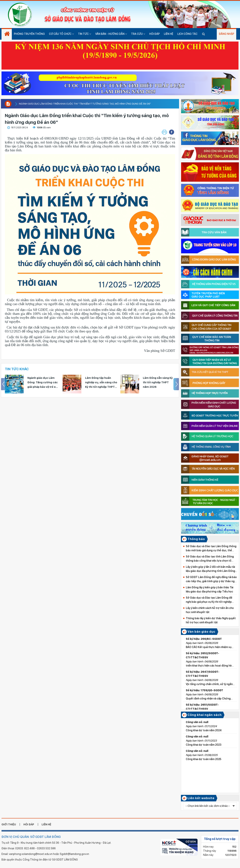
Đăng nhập (226, 34)
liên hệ (46, 824)
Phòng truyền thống (29, 34)
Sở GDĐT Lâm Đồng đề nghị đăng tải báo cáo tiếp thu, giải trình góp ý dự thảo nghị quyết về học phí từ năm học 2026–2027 (211, 579)
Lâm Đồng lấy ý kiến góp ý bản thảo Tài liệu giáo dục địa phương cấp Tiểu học (210, 589)
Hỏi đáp (154, 34)
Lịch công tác (187, 34)
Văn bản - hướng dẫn (111, 34)
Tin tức (85, 34)
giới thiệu (9, 824)
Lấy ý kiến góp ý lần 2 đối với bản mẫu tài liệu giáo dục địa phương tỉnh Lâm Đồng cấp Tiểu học (210, 569)
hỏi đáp (29, 824)
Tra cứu (138, 34)
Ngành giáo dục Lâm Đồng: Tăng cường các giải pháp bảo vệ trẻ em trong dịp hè (43, 383)
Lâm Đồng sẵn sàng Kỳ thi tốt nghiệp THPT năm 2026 (158, 382)
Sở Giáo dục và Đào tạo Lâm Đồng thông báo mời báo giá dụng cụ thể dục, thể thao (211, 549)
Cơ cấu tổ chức (61, 34)
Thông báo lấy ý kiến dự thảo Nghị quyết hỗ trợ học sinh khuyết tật (211, 620)
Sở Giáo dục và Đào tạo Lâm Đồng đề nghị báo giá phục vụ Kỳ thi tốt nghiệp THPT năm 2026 (209, 600)
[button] (172, 132)
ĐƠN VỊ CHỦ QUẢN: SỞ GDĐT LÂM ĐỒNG (31, 837)
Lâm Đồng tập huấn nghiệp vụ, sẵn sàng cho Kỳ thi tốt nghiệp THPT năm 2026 (101, 383)
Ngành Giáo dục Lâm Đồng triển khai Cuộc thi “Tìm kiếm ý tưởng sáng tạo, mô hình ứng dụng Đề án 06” (85, 104)
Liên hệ (169, 34)
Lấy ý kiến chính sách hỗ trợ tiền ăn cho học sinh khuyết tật (210, 610)
